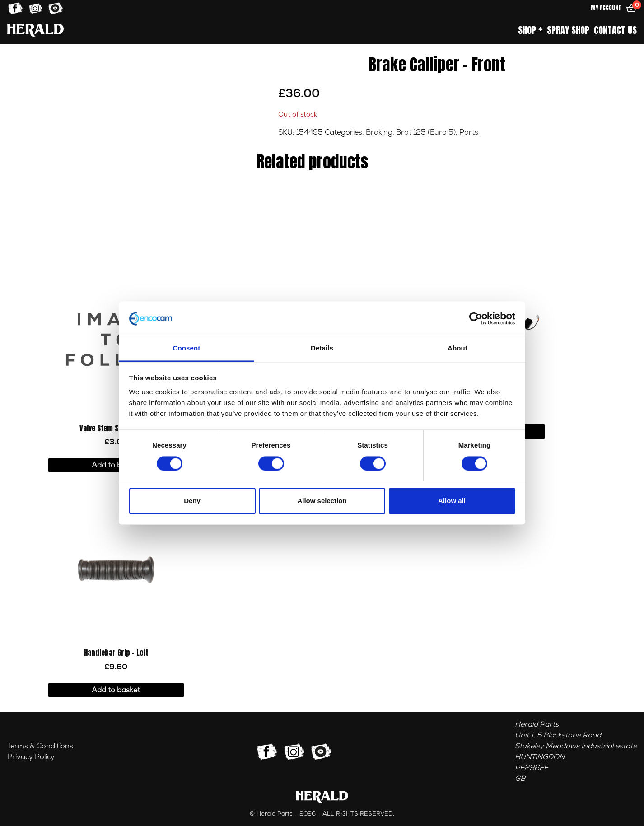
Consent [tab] (187, 348)
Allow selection (322, 501)
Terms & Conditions (40, 746)
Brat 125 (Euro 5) (426, 132)
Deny (192, 501)
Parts (469, 132)
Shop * (530, 30)
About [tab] (457, 348)
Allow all (452, 501)
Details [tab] (322, 348)
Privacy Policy (31, 757)
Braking (379, 132)
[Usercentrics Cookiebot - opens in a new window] (476, 318)
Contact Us (615, 30)
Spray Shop (568, 30)
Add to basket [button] (116, 465)
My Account (606, 8)
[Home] (35, 30)
